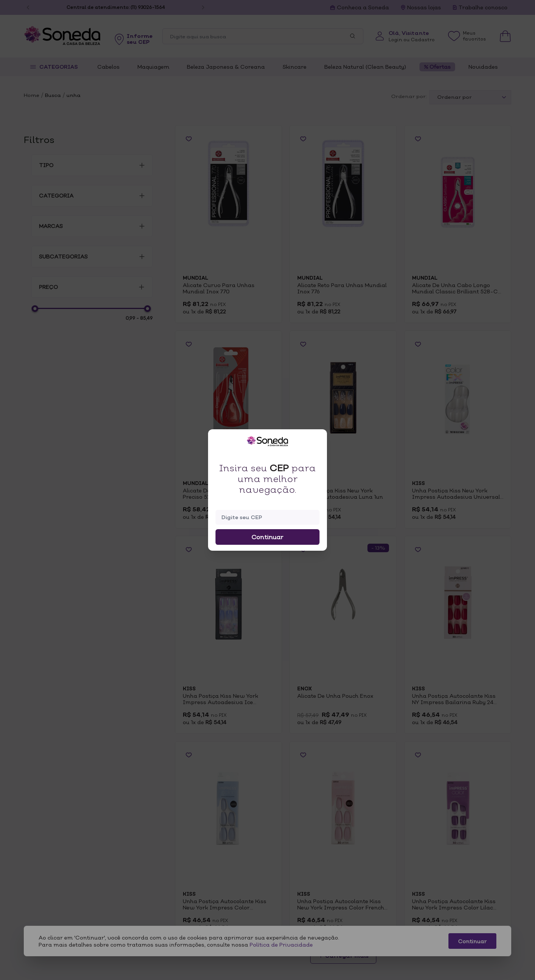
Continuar (267, 537)
